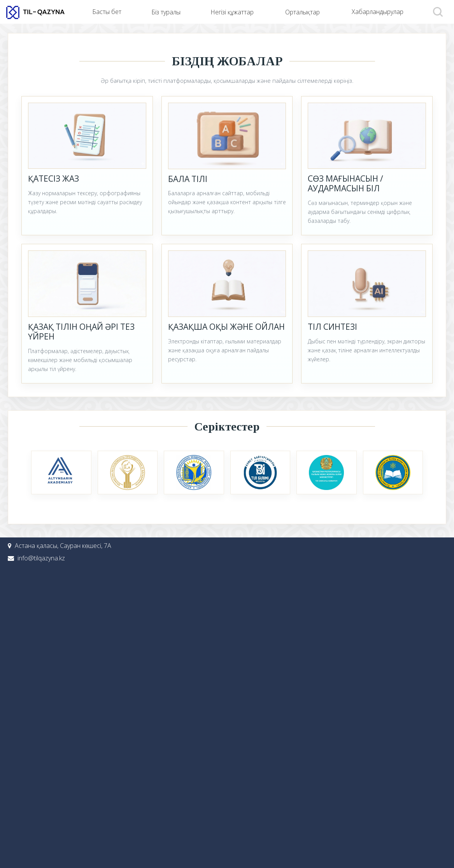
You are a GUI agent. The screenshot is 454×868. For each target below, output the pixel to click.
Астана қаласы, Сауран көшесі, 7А (63, 546)
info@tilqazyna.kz (41, 558)
